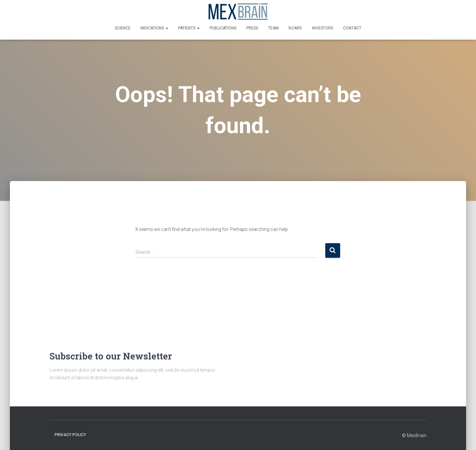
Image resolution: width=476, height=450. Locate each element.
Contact (352, 28)
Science (123, 28)
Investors (323, 28)
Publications (223, 28)
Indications (154, 28)
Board (295, 28)
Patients (189, 28)
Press (252, 28)
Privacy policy (70, 435)
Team (273, 28)
